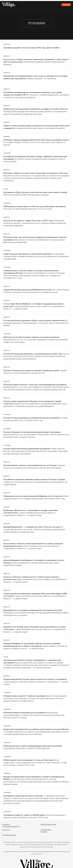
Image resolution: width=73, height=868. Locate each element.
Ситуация (7, 203)
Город (6, 189)
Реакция (6, 524)
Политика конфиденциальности (11, 826)
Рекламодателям (9, 835)
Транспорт (7, 153)
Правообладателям (48, 825)
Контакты (6, 830)
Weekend (6, 137)
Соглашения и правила (46, 831)
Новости (7, 44)
